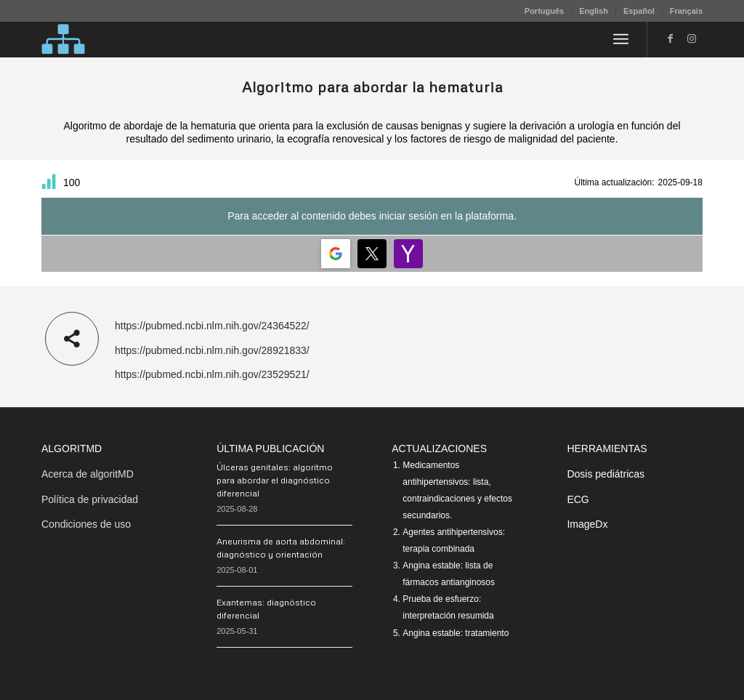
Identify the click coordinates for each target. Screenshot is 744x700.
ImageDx (587, 524)
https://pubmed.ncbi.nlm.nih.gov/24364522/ (212, 326)
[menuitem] (545, 11)
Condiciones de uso (86, 524)
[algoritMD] (63, 39)
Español (639, 11)
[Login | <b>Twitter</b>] (372, 254)
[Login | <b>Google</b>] (336, 254)
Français (686, 11)
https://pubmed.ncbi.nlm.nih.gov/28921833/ (212, 350)
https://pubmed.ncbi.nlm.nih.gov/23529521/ (212, 374)
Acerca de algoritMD (88, 474)
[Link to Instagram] (692, 39)
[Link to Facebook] (670, 39)
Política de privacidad (90, 499)
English (594, 11)
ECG (578, 499)
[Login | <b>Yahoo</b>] (408, 254)
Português (544, 11)
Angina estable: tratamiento (456, 633)
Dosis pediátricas (606, 474)
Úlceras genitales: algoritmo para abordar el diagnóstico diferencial (275, 480)
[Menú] (621, 39)
